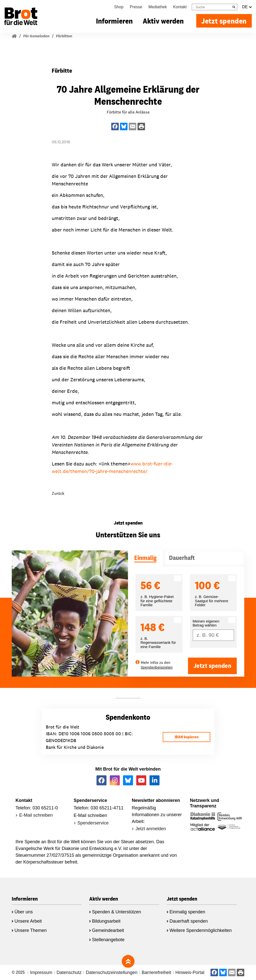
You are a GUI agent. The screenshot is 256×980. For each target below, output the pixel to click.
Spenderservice (93, 823)
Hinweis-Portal (190, 972)
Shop (119, 7)
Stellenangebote (108, 940)
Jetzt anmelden (151, 829)
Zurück (58, 493)
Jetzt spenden (224, 21)
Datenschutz (69, 972)
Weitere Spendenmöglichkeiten (201, 930)
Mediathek (158, 7)
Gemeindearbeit (108, 930)
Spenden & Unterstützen (116, 912)
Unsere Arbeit (28, 921)
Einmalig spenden (187, 912)
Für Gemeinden (36, 36)
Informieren (114, 21)
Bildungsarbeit (106, 921)
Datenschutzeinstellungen (111, 972)
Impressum (41, 972)
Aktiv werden (163, 21)
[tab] (145, 559)
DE (247, 7)
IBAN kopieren (187, 737)
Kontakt (180, 7)
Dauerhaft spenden (189, 921)
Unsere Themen (31, 930)
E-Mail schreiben (36, 815)
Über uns (24, 912)
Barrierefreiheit (156, 972)
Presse (136, 7)
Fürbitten (64, 36)
